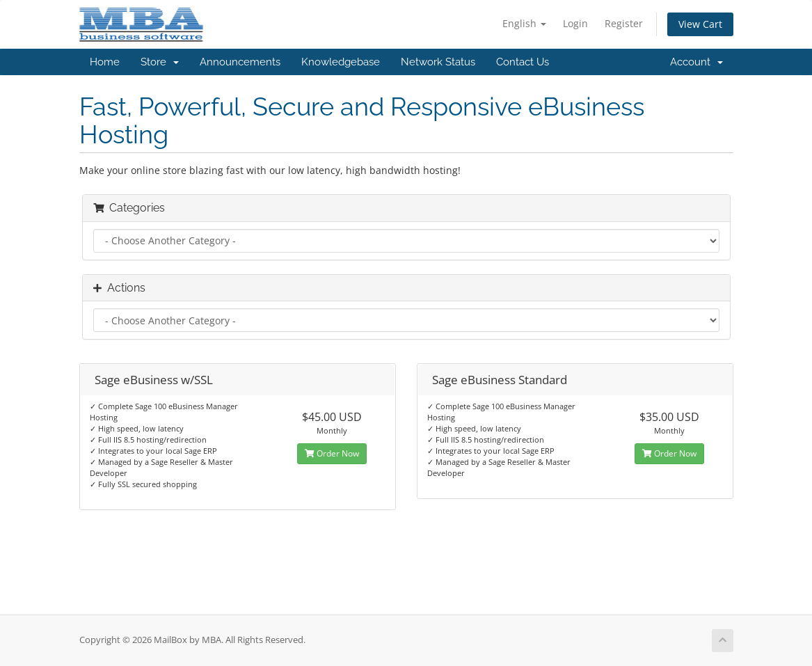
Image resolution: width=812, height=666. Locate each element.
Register (624, 23)
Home (105, 62)
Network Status (438, 62)
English (524, 23)
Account (696, 62)
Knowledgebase (341, 62)
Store (160, 62)
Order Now (332, 453)
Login (575, 23)
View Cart (700, 24)
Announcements (240, 62)
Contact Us (523, 62)
